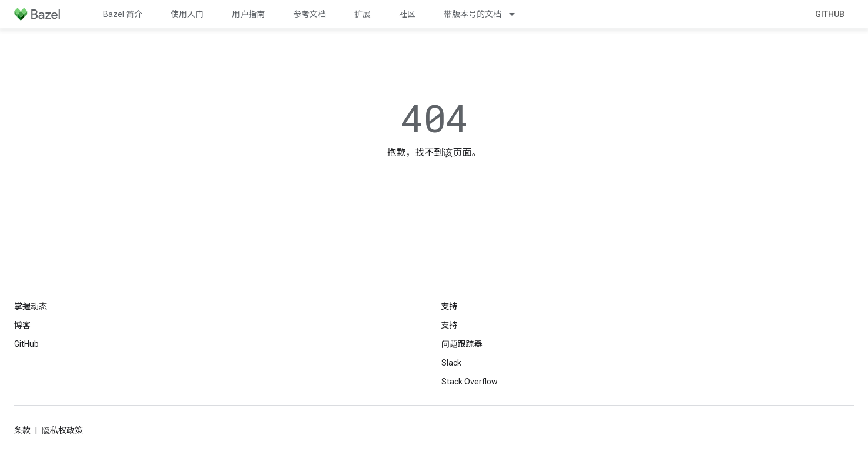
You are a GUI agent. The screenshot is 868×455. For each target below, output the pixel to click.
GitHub (830, 14)
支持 (450, 325)
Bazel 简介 (123, 14)
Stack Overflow (470, 382)
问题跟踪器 (462, 344)
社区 (407, 14)
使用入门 (187, 14)
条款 (22, 430)
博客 (22, 325)
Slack (451, 363)
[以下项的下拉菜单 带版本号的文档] (517, 14)
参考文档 (310, 14)
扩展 (363, 14)
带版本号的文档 (473, 14)
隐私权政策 (62, 430)
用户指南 (248, 14)
